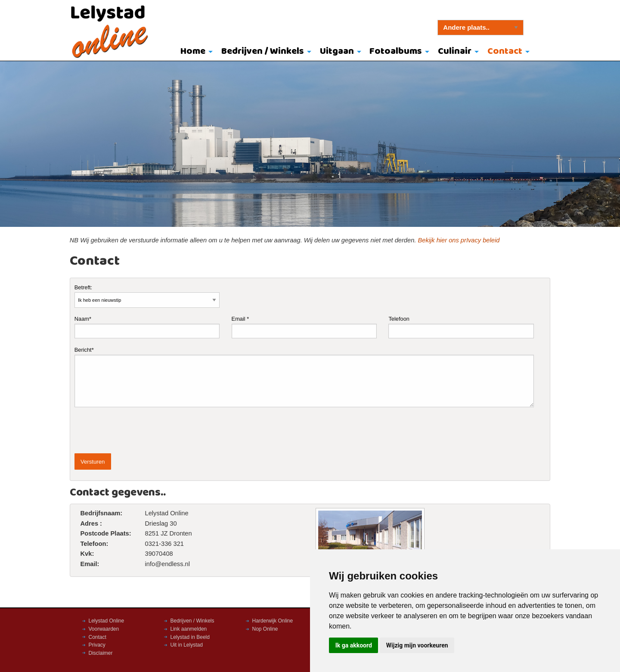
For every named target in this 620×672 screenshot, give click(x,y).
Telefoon (461, 327)
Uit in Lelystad (187, 645)
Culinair (455, 51)
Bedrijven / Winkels (263, 51)
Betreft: (147, 296)
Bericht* (304, 377)
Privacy (97, 645)
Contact (505, 51)
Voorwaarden (104, 629)
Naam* (147, 327)
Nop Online (265, 629)
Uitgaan (337, 51)
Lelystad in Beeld (190, 637)
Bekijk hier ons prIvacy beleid (459, 240)
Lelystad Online (107, 621)
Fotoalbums (396, 51)
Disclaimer (101, 653)
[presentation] (140, 430)
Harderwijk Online (273, 621)
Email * (304, 327)
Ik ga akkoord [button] (354, 645)
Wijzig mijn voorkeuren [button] (417, 645)
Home (193, 51)
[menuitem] (195, 52)
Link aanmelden (189, 629)
